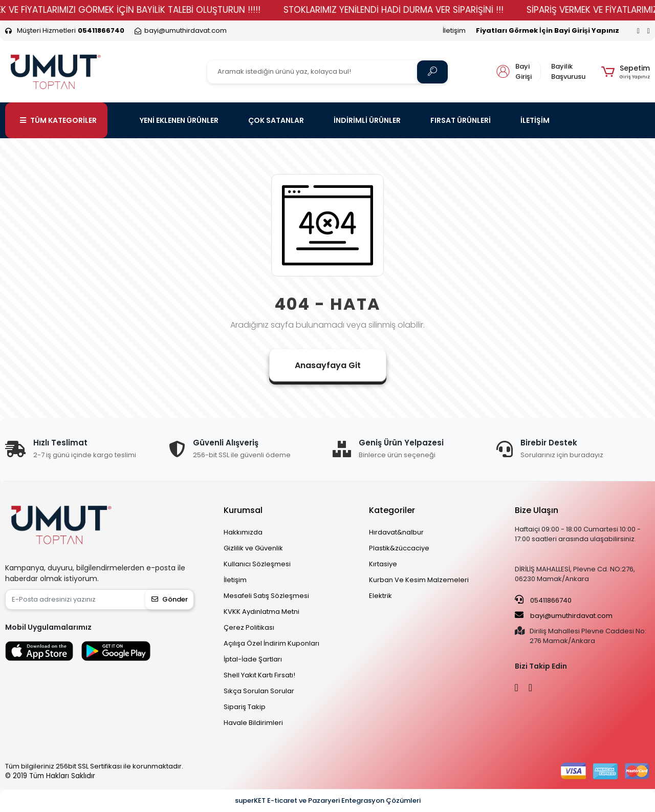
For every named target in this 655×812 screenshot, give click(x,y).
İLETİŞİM (535, 120)
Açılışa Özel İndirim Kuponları (271, 643)
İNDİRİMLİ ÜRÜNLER (367, 120)
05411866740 (543, 600)
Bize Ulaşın (537, 510)
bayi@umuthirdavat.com (564, 615)
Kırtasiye (383, 564)
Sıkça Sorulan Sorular (259, 691)
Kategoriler (392, 510)
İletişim (454, 30)
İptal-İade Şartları (253, 659)
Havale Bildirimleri (253, 723)
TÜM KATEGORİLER (58, 120)
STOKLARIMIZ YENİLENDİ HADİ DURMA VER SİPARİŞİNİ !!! (407, 10)
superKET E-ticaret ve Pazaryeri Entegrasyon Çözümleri (328, 800)
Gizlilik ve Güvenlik (253, 548)
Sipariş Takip (245, 707)
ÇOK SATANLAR (276, 120)
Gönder (170, 599)
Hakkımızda (243, 532)
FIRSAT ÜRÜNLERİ (461, 120)
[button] (626, 72)
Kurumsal (243, 510)
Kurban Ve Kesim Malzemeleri (419, 580)
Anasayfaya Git (328, 365)
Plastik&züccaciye (399, 548)
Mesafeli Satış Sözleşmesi (266, 596)
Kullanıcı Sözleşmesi (257, 564)
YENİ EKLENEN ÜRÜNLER (179, 120)
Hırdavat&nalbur (396, 532)
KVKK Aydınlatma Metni (261, 612)
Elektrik (380, 596)
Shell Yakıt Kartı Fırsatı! (259, 675)
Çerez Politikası (249, 627)
